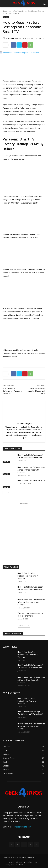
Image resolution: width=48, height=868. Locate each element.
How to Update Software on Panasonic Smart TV (12, 391)
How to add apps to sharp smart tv (31, 481)
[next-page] (8, 493)
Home (5, 11)
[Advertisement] (24, 529)
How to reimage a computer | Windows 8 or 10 (36, 391)
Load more (24, 626)
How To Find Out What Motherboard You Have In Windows (28, 576)
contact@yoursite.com (22, 827)
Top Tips (17, 11)
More (11, 11)
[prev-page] (4, 493)
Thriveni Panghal (15, 38)
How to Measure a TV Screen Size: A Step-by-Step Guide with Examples (31, 470)
